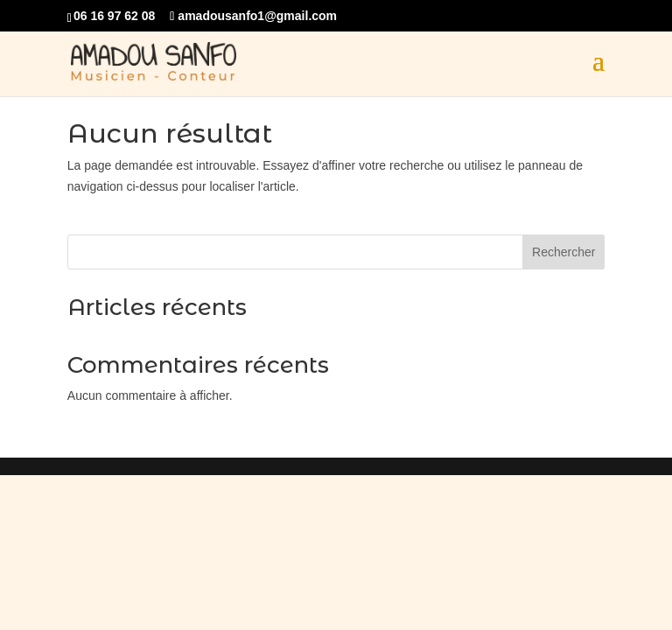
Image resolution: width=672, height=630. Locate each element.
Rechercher (563, 252)
